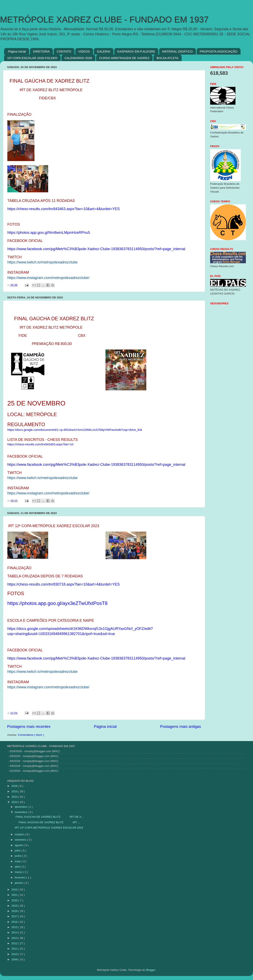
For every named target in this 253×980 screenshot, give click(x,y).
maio (18, 861)
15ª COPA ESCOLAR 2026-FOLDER (32, 58)
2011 (15, 949)
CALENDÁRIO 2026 (78, 58)
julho (18, 851)
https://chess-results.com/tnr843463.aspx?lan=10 (40, 444)
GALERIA (104, 51)
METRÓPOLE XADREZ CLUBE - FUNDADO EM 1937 (104, 20)
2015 (15, 927)
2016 (15, 922)
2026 (15, 786)
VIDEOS (84, 51)
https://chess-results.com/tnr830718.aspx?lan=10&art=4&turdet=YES (64, 584)
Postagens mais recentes (29, 726)
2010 (15, 954)
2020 (15, 900)
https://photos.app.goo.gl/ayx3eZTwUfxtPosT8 (57, 603)
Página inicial (17, 51)
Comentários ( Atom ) (31, 735)
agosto (19, 845)
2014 (15, 932)
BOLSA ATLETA (167, 58)
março (19, 872)
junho (18, 856)
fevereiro (20, 878)
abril (18, 867)
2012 (15, 943)
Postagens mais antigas (180, 726)
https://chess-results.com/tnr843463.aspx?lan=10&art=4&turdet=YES (64, 209)
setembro (21, 840)
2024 (15, 797)
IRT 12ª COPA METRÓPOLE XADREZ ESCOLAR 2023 (49, 828)
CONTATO (64, 51)
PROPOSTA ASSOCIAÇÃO (219, 51)
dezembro (21, 807)
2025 (15, 791)
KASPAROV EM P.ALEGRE (136, 51)
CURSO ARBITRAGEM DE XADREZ (124, 58)
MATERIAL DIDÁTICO (177, 51)
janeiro (19, 883)
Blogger (151, 970)
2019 (15, 906)
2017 (15, 916)
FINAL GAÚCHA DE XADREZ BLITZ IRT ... (47, 822)
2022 (15, 890)
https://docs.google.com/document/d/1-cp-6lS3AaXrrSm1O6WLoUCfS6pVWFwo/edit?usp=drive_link (75, 430)
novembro (21, 812)
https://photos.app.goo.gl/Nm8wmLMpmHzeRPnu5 (49, 233)
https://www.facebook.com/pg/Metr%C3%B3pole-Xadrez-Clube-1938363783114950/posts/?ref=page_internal (96, 249)
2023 (15, 802)
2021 (15, 895)
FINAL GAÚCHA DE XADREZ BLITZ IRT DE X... (49, 817)
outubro (20, 834)
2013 (15, 938)
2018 (15, 911)
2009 (15, 959)
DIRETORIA (41, 51)
